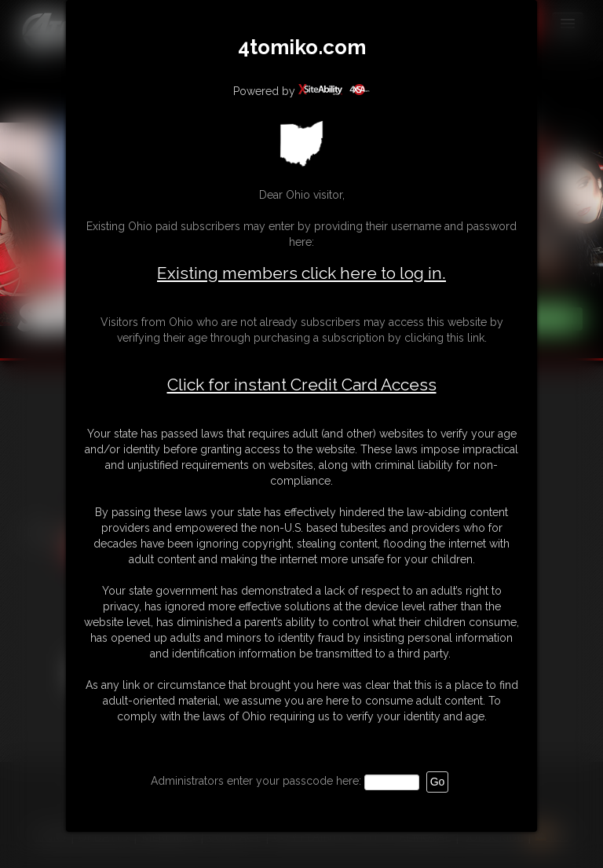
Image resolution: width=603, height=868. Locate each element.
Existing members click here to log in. (301, 273)
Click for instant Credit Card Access (302, 385)
